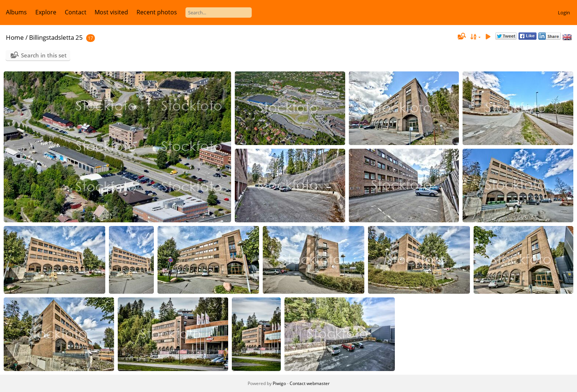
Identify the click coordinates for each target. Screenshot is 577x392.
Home (15, 37)
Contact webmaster (310, 383)
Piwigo (279, 383)
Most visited (111, 12)
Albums (16, 12)
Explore (46, 12)
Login (564, 13)
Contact (76, 12)
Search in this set (44, 55)
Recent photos (157, 12)
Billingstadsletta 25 (56, 37)
